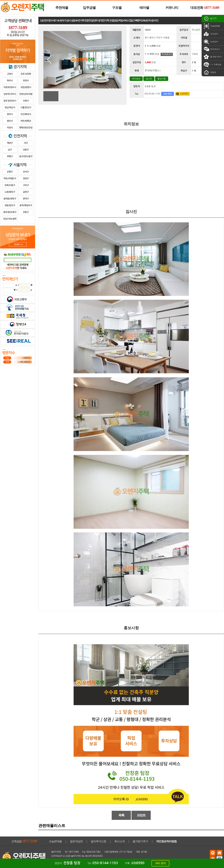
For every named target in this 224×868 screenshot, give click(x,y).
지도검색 (211, 34)
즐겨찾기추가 (212, 57)
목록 (121, 815)
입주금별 (89, 8)
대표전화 (205, 8)
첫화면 (210, 72)
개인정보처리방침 (166, 841)
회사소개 (120, 841)
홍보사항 (162, 79)
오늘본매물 (212, 26)
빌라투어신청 (99, 841)
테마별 (144, 8)
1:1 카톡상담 (212, 65)
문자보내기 (212, 49)
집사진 (149, 79)
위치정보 (136, 79)
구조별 (117, 8)
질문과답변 (76, 841)
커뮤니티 (172, 8)
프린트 (141, 815)
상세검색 (211, 42)
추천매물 (62, 8)
